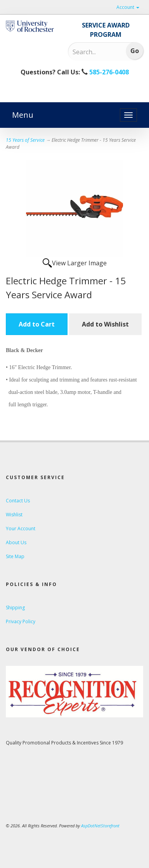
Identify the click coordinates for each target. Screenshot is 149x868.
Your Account (21, 529)
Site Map (15, 556)
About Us (16, 542)
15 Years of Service (25, 140)
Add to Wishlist (105, 324)
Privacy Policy (21, 621)
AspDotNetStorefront (100, 826)
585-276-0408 (108, 72)
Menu (23, 115)
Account (128, 7)
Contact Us (18, 501)
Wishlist (14, 515)
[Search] (94, 52)
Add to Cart (37, 324)
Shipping (15, 608)
